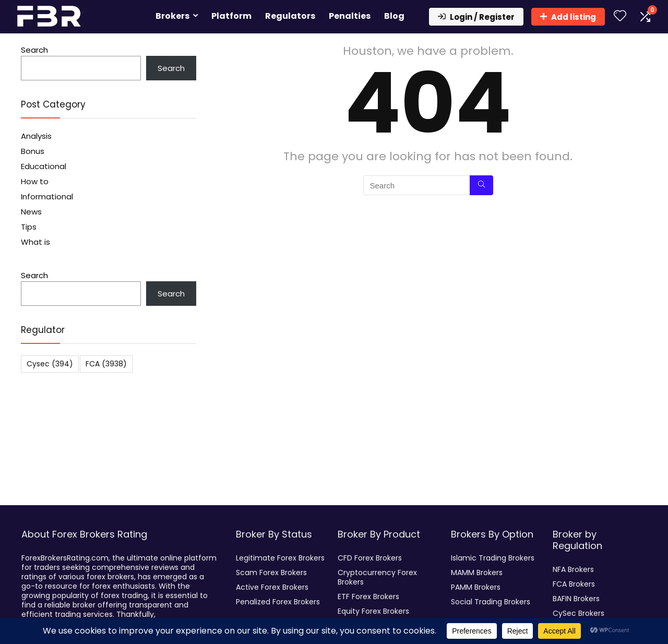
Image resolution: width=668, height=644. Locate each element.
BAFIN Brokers (576, 599)
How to (35, 181)
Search (34, 50)
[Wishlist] (620, 16)
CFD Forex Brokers (370, 558)
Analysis (36, 136)
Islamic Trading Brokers (493, 558)
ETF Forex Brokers (368, 597)
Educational (44, 166)
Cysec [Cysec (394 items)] (50, 364)
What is (35, 242)
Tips (29, 227)
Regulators (290, 16)
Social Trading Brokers (491, 602)
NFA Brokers (573, 569)
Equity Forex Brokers (373, 611)
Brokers (172, 16)
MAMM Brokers (477, 573)
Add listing (568, 17)
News (31, 212)
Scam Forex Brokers (271, 573)
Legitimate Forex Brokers (280, 558)
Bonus (33, 151)
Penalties (350, 16)
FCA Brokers (574, 584)
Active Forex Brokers (272, 587)
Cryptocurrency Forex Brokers (377, 577)
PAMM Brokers (476, 587)
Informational (47, 196)
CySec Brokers (578, 613)
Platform (231, 16)
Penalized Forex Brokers (278, 602)
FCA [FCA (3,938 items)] (106, 364)
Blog (394, 16)
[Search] (481, 185)
